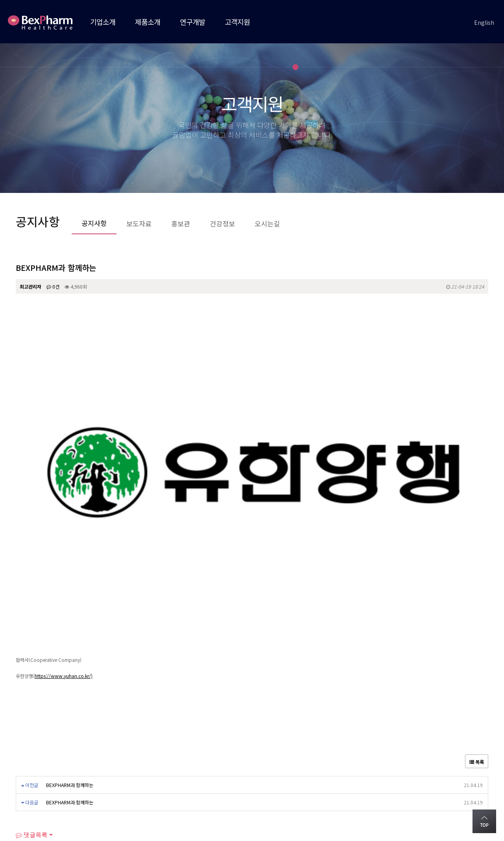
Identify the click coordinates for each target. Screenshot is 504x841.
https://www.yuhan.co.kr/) (64, 505)
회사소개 (27, 765)
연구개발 (193, 22)
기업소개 (103, 22)
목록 (477, 590)
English (484, 22)
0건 (53, 286)
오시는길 (64, 765)
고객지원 (237, 22)
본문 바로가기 (0, 0)
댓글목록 (31, 664)
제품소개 (148, 22)
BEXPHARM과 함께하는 (70, 614)
